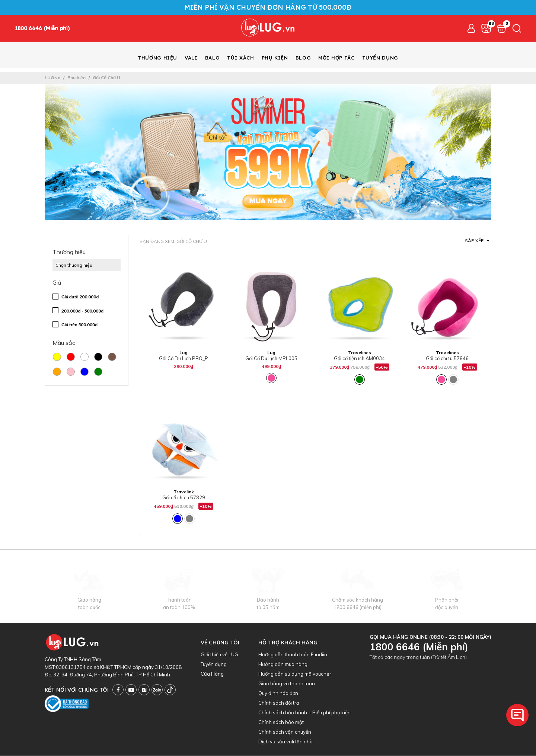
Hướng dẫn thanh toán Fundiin (293, 655)
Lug (184, 353)
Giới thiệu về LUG (219, 655)
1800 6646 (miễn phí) (358, 608)
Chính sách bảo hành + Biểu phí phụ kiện (304, 713)
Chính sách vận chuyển (285, 732)
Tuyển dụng (214, 664)
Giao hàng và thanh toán (287, 684)
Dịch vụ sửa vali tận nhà (285, 742)
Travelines (360, 353)
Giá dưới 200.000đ (80, 297)
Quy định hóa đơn (278, 693)
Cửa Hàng (212, 674)
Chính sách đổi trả (279, 703)
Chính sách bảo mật (281, 723)
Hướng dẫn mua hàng (283, 664)
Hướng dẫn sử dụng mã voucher (295, 674)
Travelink (184, 492)
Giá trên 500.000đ (79, 325)
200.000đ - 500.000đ (82, 311)
